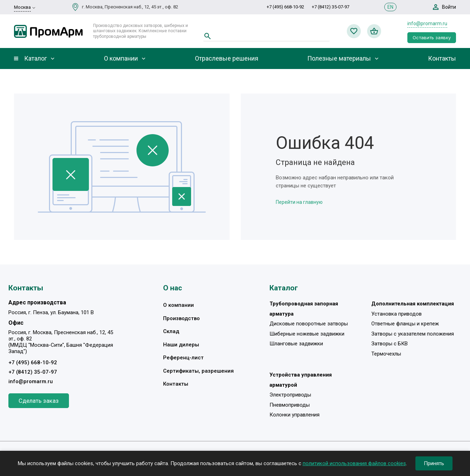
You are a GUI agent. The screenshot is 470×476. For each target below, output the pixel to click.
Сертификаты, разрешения (198, 371)
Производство (181, 318)
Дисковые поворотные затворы (309, 324)
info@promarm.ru (427, 23)
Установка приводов (397, 314)
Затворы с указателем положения (413, 334)
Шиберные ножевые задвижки (307, 334)
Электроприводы (290, 395)
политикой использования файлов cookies (354, 463)
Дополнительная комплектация (413, 304)
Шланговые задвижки (296, 344)
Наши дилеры (181, 345)
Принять (434, 463)
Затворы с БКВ (390, 344)
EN (390, 7)
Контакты (442, 58)
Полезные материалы (339, 58)
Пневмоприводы (290, 405)
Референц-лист (183, 358)
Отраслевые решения (227, 58)
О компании (121, 58)
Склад (171, 331)
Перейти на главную (299, 202)
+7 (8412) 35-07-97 (331, 7)
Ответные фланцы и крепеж (405, 324)
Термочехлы (386, 354)
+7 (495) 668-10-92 (285, 7)
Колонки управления (294, 415)
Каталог (36, 58)
